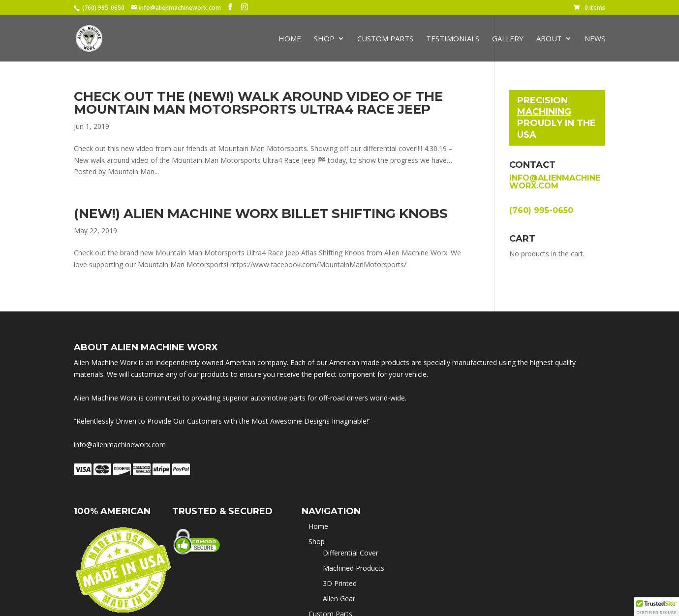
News (595, 39)
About (549, 39)
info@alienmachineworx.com (555, 182)
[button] (656, 607)
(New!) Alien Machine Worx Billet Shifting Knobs (261, 214)
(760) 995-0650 (103, 8)
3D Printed (340, 583)
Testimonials (453, 39)
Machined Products (354, 568)
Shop (324, 39)
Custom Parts (385, 39)
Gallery (508, 39)
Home (290, 39)
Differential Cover (351, 553)
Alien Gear (339, 599)
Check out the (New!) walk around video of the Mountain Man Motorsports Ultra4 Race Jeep (258, 103)
